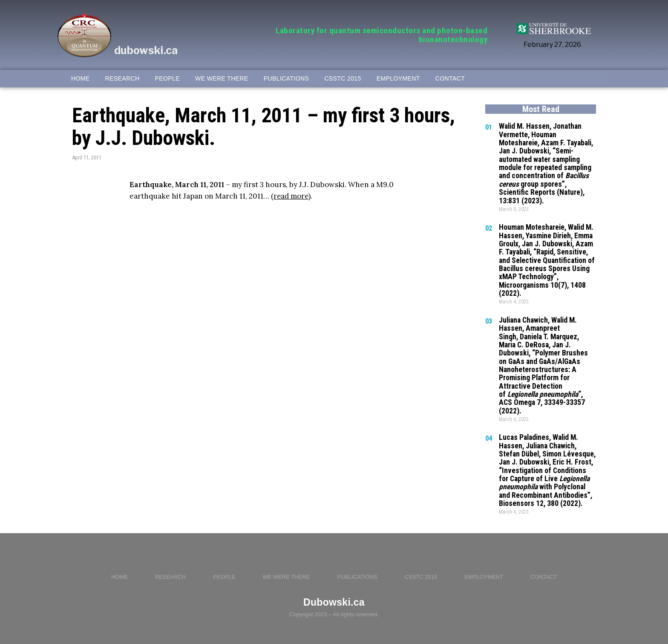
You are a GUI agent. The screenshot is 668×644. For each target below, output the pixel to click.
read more (291, 196)
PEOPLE (167, 79)
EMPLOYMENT (398, 79)
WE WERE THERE (222, 79)
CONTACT (450, 79)
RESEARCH (122, 79)
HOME (81, 79)
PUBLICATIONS (286, 79)
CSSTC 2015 (343, 79)
